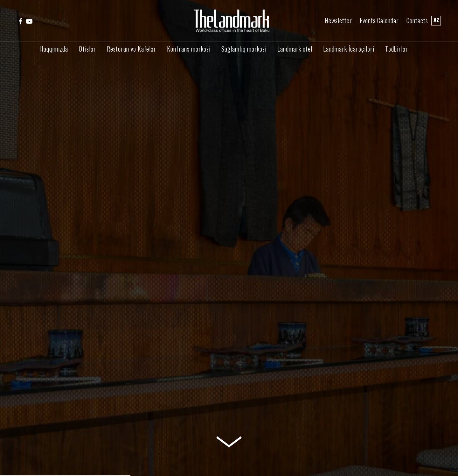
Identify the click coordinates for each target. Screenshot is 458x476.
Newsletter (338, 21)
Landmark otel (295, 49)
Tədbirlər (397, 49)
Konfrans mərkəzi (189, 49)
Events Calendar (379, 21)
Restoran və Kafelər (132, 49)
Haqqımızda (54, 49)
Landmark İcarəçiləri (349, 49)
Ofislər (87, 49)
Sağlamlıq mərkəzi (244, 49)
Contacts (417, 21)
